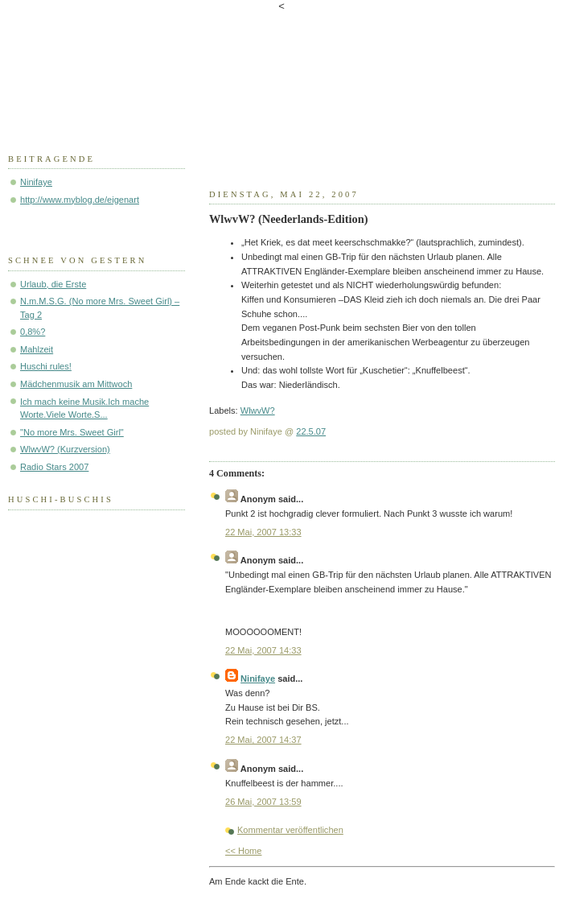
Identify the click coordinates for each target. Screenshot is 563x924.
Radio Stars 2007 (54, 467)
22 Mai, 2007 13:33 (263, 532)
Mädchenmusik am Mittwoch (76, 384)
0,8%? (33, 332)
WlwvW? (258, 410)
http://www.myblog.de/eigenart (80, 200)
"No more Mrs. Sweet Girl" (72, 432)
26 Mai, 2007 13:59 (263, 802)
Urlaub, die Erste (53, 284)
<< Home (243, 851)
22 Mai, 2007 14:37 (263, 740)
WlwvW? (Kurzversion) (65, 449)
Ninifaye (258, 679)
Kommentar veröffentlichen (290, 830)
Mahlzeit (37, 349)
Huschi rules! (46, 366)
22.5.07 (311, 431)
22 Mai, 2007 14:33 (263, 650)
